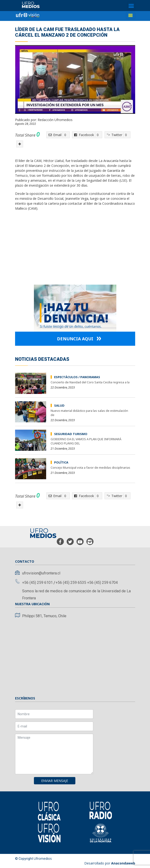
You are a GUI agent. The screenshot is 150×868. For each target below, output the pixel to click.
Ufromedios (43, 858)
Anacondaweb (123, 863)
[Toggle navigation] (131, 6)
